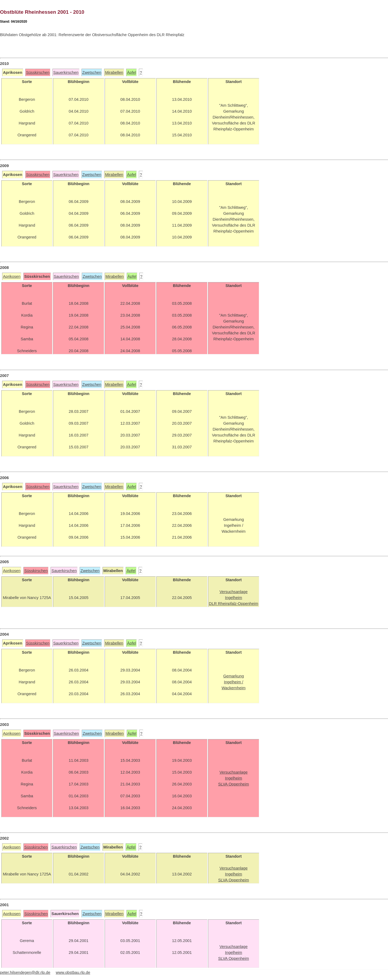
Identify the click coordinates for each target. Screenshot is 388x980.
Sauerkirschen (66, 72)
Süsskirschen (38, 72)
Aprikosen (12, 276)
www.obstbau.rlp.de (73, 972)
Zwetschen (92, 72)
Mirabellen (114, 72)
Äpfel (131, 72)
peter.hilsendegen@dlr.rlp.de (25, 972)
